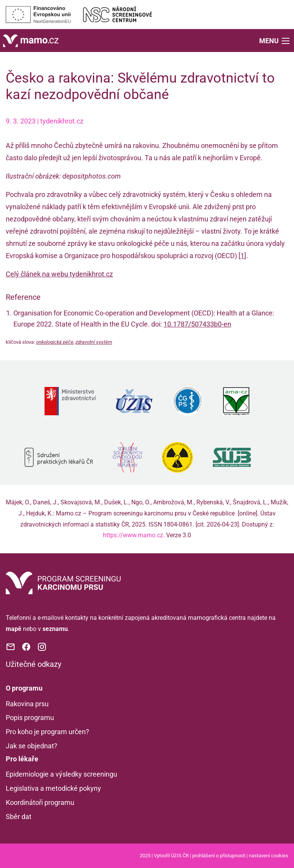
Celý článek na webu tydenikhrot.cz (59, 274)
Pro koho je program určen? (47, 732)
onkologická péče (55, 342)
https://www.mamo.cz (133, 535)
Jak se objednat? (32, 746)
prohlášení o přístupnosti (219, 856)
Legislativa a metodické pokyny (53, 788)
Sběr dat (19, 817)
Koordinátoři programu (40, 802)
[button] (275, 40)
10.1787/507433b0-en (197, 324)
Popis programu (30, 718)
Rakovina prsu (27, 704)
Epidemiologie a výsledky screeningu (61, 774)
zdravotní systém (94, 342)
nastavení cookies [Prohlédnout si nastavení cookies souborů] (269, 856)
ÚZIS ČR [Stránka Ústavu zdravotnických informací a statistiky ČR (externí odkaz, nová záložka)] (180, 856)
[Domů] (31, 40)
